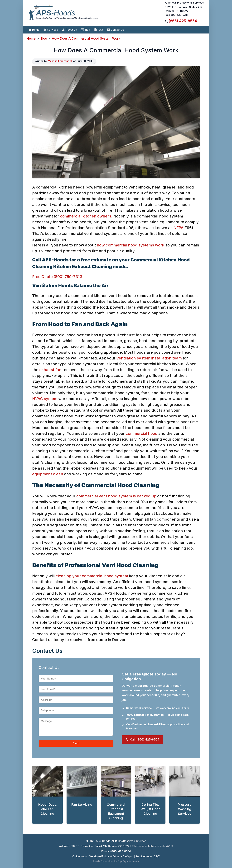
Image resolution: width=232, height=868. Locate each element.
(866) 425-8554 (183, 21)
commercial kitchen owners (86, 216)
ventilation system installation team (149, 358)
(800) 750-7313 (68, 277)
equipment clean (48, 474)
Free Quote (42, 277)
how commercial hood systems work (131, 245)
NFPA (179, 228)
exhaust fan (50, 370)
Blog (85, 30)
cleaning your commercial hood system (92, 576)
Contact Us (115, 30)
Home (34, 30)
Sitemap (141, 841)
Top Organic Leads (128, 861)
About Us (69, 30)
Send (76, 743)
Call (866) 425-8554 (142, 739)
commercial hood (142, 433)
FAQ (98, 30)
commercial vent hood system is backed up (116, 496)
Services (51, 30)
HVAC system (45, 399)
